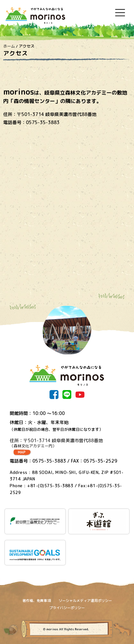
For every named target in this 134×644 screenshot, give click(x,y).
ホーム (9, 46)
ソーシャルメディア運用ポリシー (85, 601)
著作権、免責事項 (37, 601)
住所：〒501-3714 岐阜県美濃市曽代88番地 (67, 443)
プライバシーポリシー (67, 608)
